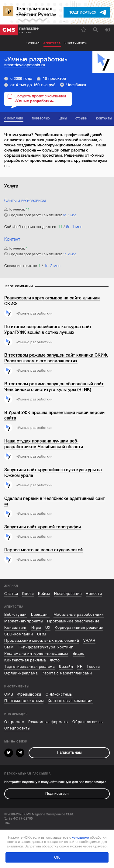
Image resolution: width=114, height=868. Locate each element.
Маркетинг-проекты (24, 621)
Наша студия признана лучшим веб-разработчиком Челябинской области (44, 444)
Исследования (68, 594)
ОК (57, 857)
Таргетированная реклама (29, 667)
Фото (55, 660)
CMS (9, 695)
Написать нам (69, 753)
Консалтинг (16, 628)
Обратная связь (88, 722)
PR (80, 667)
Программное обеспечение (73, 621)
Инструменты (76, 43)
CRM (42, 634)
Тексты (93, 667)
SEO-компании (19, 634)
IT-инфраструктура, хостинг (45, 647)
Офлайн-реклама (21, 673)
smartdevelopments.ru (25, 65)
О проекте (14, 722)
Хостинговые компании (70, 701)
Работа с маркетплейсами (67, 673)
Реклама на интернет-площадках (36, 654)
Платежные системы (24, 701)
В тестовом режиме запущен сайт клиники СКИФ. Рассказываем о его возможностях (56, 358)
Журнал (33, 43)
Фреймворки (29, 695)
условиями (81, 837)
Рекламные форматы (48, 722)
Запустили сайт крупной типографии (43, 527)
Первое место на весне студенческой (43, 550)
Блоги (28, 594)
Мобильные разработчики (79, 615)
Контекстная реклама (25, 660)
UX (48, 628)
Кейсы (44, 594)
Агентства (52, 43)
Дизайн (66, 667)
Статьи (11, 594)
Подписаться (57, 794)
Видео (79, 654)
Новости (94, 594)
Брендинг (40, 615)
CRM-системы (59, 695)
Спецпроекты (17, 728)
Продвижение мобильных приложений (42, 641)
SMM (9, 647)
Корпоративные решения (79, 628)
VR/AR (89, 641)
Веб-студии (16, 615)
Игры (36, 628)
